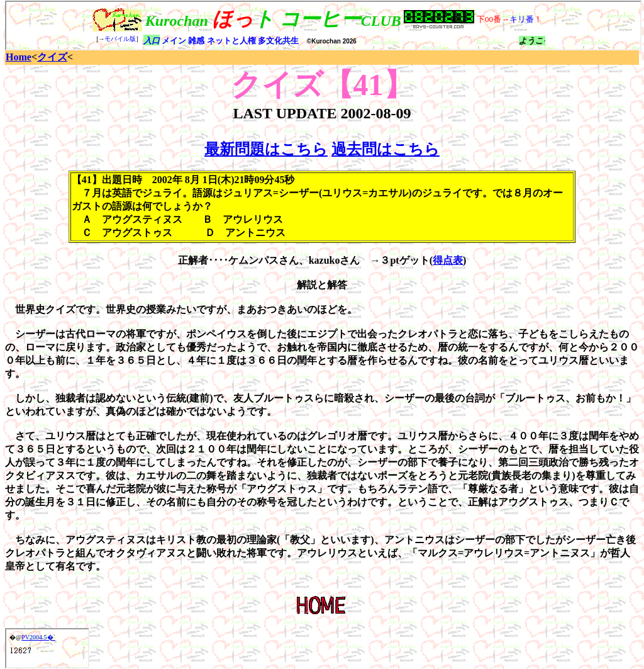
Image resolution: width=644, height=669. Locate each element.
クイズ (52, 57)
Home (19, 57)
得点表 (448, 260)
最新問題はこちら (266, 149)
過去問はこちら (386, 149)
